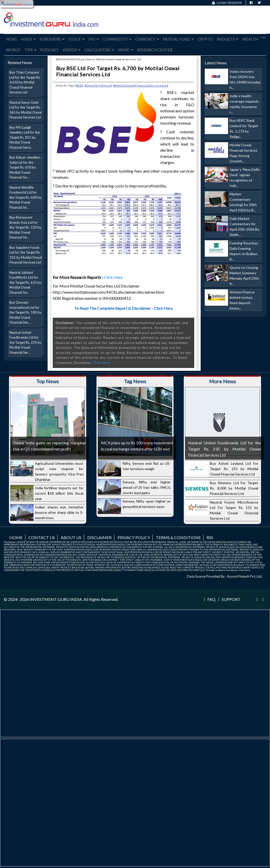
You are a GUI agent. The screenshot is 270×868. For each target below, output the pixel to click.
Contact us (42, 537)
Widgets (228, 39)
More (126, 50)
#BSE (80, 85)
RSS (210, 537)
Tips (30, 50)
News (11, 39)
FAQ (211, 599)
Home (16, 537)
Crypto (205, 39)
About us (71, 537)
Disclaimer (99, 537)
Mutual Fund (178, 39)
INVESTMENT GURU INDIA (56, 599)
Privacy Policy (134, 537)
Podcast (49, 50)
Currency (147, 39)
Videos (71, 50)
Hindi (28, 39)
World (13, 50)
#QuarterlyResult (98, 85)
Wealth (250, 39)
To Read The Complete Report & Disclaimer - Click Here (123, 308)
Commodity (117, 39)
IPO (94, 39)
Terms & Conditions (178, 537)
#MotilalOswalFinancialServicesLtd (141, 85)
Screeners (52, 39)
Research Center (155, 50)
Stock (76, 39)
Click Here (114, 277)
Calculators (99, 50)
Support (231, 599)
